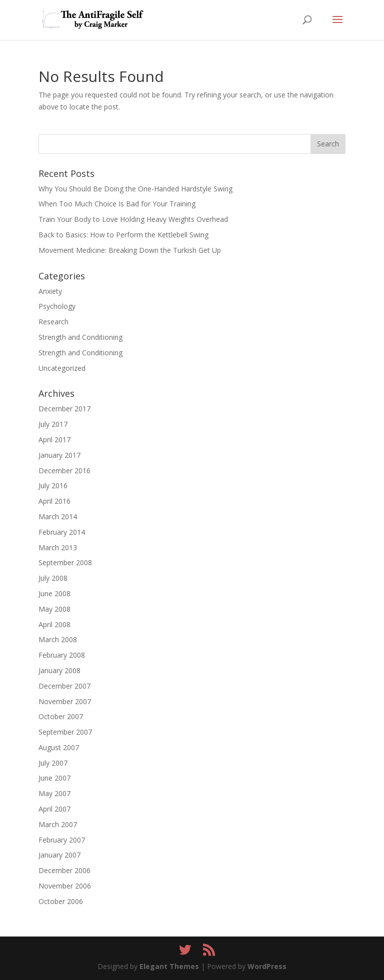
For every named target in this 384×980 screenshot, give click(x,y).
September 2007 (65, 732)
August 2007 (59, 747)
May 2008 (54, 609)
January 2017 (59, 455)
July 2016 (53, 486)
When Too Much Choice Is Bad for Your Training (117, 204)
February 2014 (62, 532)
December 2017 (64, 409)
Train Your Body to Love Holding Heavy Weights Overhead (133, 219)
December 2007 (64, 686)
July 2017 (53, 424)
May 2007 (54, 793)
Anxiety (50, 291)
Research (53, 322)
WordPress (267, 966)
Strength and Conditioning (80, 337)
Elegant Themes (169, 966)
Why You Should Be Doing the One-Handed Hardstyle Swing (135, 189)
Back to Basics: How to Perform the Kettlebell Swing (123, 235)
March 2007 (58, 824)
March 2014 (58, 516)
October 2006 (61, 901)
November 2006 (65, 886)
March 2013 (58, 547)
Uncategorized (62, 368)
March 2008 (58, 639)
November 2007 (65, 701)
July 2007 (53, 763)
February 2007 (62, 840)
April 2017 (54, 440)
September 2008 (65, 562)
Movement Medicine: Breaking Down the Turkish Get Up (130, 250)
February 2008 (62, 655)
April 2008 (54, 624)
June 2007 (54, 778)
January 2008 (59, 670)
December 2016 (64, 471)
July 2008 (53, 578)
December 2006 (64, 870)
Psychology (57, 306)
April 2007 (54, 809)
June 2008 (54, 593)
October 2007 (61, 716)
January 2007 (59, 855)
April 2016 (54, 501)
